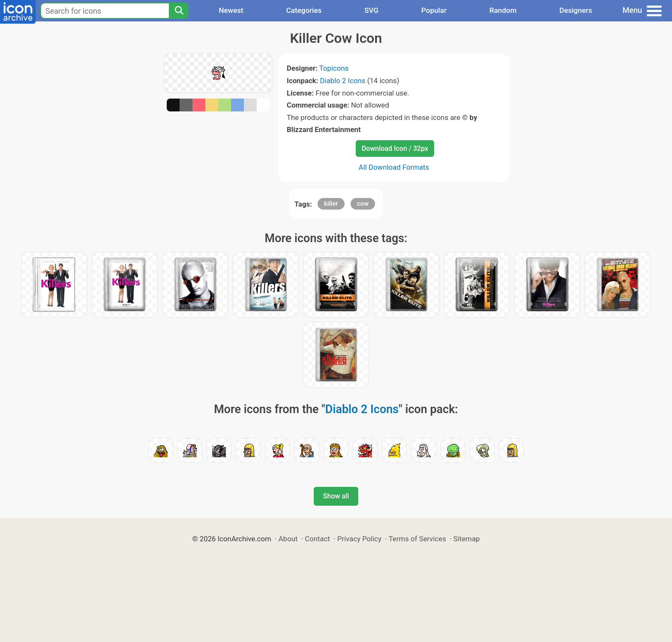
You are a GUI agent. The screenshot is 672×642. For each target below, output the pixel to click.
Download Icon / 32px (395, 148)
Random (503, 10)
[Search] (179, 11)
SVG (371, 10)
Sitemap (467, 539)
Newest (231, 10)
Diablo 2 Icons (343, 81)
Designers (576, 10)
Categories (304, 10)
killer (331, 204)
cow (363, 204)
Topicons (334, 68)
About (288, 539)
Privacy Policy (359, 539)
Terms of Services (417, 539)
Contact (317, 539)
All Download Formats (394, 167)
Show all (336, 496)
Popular (434, 10)
